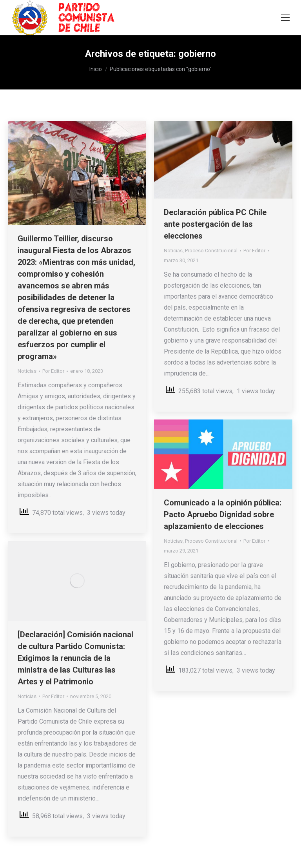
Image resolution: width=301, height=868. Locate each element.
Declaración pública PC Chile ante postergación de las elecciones (215, 224)
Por (53, 371)
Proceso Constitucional (211, 251)
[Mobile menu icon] (285, 18)
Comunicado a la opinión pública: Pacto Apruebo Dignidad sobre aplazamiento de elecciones (223, 514)
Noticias (27, 371)
